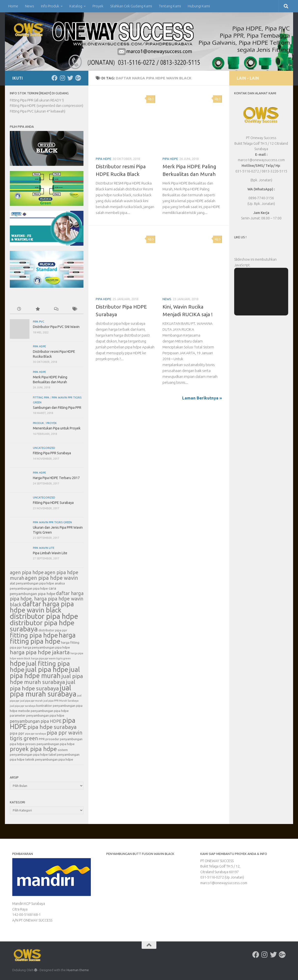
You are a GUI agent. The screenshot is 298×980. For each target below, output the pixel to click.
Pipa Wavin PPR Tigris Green (52, 522)
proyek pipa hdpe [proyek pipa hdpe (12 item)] (33, 749)
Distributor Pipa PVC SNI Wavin (56, 327)
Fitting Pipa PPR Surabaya (52, 453)
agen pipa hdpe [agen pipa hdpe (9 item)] (27, 572)
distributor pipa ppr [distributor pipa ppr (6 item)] (53, 630)
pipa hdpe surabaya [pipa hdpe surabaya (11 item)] (52, 727)
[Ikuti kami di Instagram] (62, 78)
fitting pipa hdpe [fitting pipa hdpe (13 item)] (34, 635)
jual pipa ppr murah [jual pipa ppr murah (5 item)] (31, 701)
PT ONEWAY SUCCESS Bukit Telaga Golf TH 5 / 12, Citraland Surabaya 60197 (220, 866)
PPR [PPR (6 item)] (42, 739)
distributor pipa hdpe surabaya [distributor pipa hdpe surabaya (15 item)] (42, 626)
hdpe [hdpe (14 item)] (18, 663)
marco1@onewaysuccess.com (224, 883)
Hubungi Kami (199, 6)
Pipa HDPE (103, 159)
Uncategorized (44, 448)
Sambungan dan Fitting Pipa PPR (57, 408)
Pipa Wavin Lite (44, 548)
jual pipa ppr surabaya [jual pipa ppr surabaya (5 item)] (23, 706)
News (30, 6)
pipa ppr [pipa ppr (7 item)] (17, 733)
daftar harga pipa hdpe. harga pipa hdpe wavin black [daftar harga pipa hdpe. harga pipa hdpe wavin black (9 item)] (47, 599)
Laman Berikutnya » (202, 398)
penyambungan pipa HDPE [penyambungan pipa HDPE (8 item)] (36, 721)
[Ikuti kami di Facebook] (54, 78)
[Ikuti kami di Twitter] (70, 78)
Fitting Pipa (41, 397)
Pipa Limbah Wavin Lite (50, 553)
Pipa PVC (39, 321)
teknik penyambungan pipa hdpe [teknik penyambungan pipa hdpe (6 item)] (49, 759)
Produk (38, 423)
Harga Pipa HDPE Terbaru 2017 (56, 478)
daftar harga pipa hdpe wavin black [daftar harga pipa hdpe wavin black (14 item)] (42, 607)
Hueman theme (78, 970)
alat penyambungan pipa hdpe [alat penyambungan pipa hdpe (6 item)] (32, 583)
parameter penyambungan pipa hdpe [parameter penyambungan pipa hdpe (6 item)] (37, 715)
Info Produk (50, 6)
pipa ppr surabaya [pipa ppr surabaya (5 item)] (35, 734)
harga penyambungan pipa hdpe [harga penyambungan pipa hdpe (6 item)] (46, 647)
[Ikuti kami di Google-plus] (78, 78)
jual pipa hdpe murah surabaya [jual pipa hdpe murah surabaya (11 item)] (46, 679)
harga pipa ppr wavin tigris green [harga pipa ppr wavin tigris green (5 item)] (51, 658)
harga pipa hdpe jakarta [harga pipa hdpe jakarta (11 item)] (40, 652)
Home (13, 6)
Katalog (76, 6)
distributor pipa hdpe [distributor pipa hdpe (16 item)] (44, 616)
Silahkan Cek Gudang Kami (131, 6)
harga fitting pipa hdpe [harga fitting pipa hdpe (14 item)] (43, 638)
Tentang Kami (170, 6)
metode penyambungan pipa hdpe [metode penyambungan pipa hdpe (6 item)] (43, 711)
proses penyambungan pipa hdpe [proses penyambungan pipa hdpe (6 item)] (50, 744)
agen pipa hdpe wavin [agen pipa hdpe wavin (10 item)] (51, 578)
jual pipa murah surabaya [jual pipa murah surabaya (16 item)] (43, 691)
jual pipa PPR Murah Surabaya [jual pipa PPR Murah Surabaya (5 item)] (61, 701)
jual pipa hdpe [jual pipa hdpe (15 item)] (47, 669)
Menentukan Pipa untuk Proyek (57, 428)
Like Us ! (240, 237)
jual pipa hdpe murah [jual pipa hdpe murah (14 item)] (45, 673)
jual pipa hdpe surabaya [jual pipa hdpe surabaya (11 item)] (43, 685)
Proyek (98, 6)
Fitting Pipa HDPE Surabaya (53, 503)
